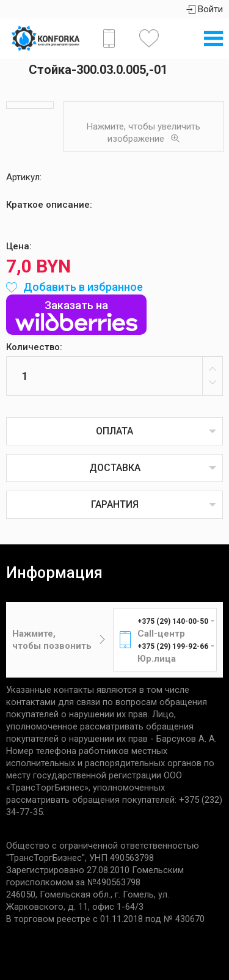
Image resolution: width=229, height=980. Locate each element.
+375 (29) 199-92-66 (173, 646)
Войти (205, 9)
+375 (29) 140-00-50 (173, 621)
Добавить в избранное (75, 287)
